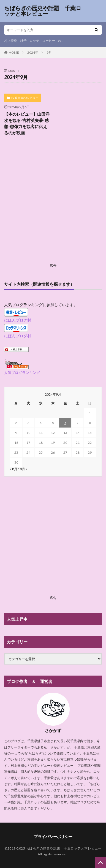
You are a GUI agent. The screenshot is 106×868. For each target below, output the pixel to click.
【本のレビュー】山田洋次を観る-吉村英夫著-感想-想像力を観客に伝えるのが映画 (27, 123)
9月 (49, 52)
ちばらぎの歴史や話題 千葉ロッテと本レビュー (43, 11)
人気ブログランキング (22, 373)
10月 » (23, 469)
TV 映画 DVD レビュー (25, 98)
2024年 (33, 52)
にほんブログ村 (18, 320)
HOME (14, 52)
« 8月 (14, 469)
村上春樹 (11, 41)
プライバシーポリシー (53, 836)
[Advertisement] (53, 208)
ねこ (61, 41)
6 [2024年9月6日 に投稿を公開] (65, 423)
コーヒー (49, 41)
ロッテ (34, 41)
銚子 (23, 41)
